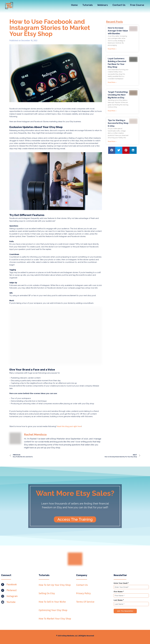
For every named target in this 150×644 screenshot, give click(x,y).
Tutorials (88, 5)
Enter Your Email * (121, 583)
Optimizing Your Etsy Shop (53, 610)
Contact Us (119, 5)
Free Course (137, 5)
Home (74, 5)
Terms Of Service (85, 602)
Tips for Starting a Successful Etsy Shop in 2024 (118, 123)
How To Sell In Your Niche (52, 602)
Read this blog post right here (69, 426)
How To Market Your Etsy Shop (55, 619)
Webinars (103, 5)
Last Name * (119, 600)
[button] (75, 519)
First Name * (119, 592)
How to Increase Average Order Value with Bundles (118, 31)
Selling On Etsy (47, 593)
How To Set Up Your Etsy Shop (55, 585)
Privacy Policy (83, 593)
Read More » (112, 49)
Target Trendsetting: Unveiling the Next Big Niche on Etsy (118, 95)
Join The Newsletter (125, 611)
